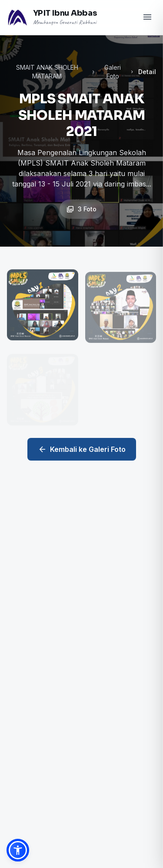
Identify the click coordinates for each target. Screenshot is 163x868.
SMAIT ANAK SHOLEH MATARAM (47, 72)
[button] (18, 850)
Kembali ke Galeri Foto (82, 449)
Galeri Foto (113, 72)
